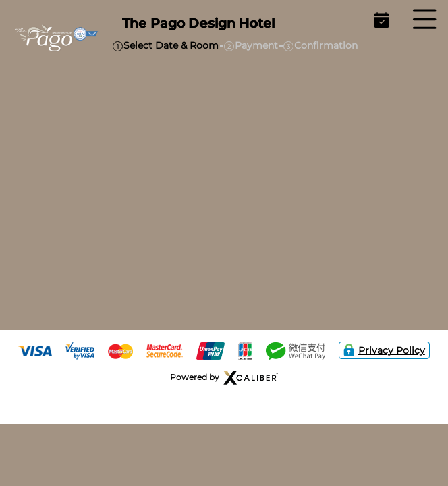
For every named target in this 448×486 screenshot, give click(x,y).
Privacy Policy (384, 350)
